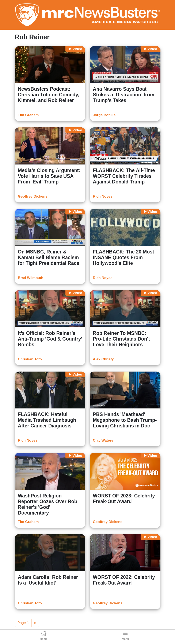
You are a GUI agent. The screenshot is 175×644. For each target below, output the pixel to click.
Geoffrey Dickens (33, 196)
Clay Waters (103, 440)
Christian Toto (30, 359)
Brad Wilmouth (31, 278)
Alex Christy (103, 359)
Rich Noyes (103, 196)
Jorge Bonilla (104, 115)
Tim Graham (28, 115)
